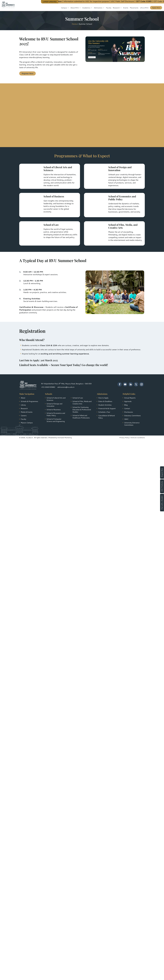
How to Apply (103, 398)
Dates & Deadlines (105, 401)
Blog (126, 405)
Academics (86, 8)
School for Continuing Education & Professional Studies (82, 410)
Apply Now (156, 8)
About (23, 398)
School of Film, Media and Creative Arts (82, 402)
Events (126, 8)
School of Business (54, 410)
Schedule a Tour (104, 412)
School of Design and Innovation (54, 405)
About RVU (75, 8)
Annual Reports (130, 398)
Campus (64, 8)
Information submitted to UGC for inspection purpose (91, 1)
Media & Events (27, 412)
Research (116, 8)
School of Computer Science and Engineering (56, 420)
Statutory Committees (132, 415)
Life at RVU (144, 8)
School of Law (78, 398)
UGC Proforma (162, 486)
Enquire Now (162, 473)
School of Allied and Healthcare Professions (81, 417)
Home (74, 24)
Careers (24, 415)
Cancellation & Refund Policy (106, 417)
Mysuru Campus (27, 423)
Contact (127, 408)
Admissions (98, 8)
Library (23, 405)
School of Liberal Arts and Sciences (56, 399)
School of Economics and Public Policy (56, 414)
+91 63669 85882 (48, 387)
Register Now (27, 73)
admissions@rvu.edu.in (66, 387)
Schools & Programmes (29, 401)
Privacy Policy (124, 438)
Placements (134, 8)
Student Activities (105, 405)
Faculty (109, 8)
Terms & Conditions (138, 438)
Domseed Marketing (65, 438)
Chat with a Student (162, 503)
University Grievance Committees (132, 424)
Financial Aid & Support (107, 408)
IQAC (126, 419)
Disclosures (129, 412)
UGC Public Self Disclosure (127, 1)
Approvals (128, 401)
